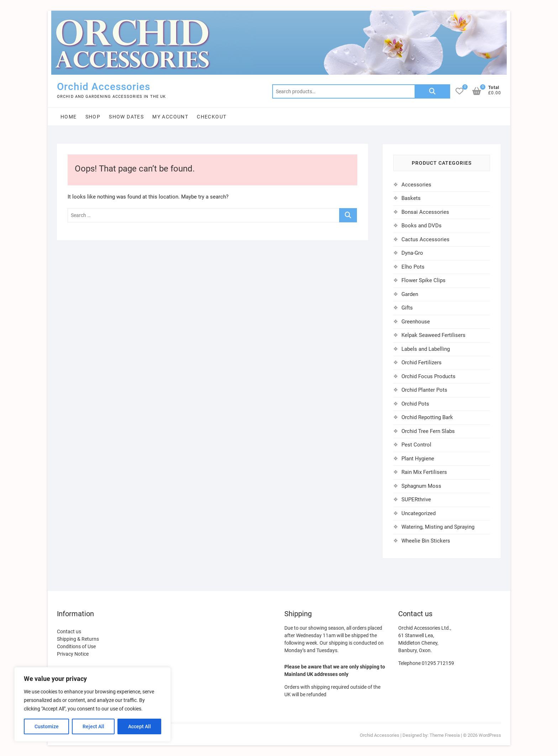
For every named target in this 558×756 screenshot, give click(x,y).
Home (69, 117)
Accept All (139, 726)
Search (432, 91)
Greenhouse (416, 322)
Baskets (411, 198)
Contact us (69, 631)
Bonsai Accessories (425, 212)
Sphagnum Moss (421, 486)
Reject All (93, 726)
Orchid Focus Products (428, 376)
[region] (93, 704)
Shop (93, 117)
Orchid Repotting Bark (427, 417)
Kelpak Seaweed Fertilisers (433, 335)
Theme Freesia (445, 735)
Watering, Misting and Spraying (438, 527)
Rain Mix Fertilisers (424, 472)
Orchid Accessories (104, 87)
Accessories (416, 185)
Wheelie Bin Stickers (426, 541)
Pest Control (416, 445)
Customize (47, 726)
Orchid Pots (415, 404)
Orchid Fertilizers (422, 363)
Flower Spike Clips (423, 280)
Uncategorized (418, 513)
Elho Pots (413, 267)
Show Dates (126, 117)
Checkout (212, 117)
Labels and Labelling (426, 349)
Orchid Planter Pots (424, 390)
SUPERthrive (416, 499)
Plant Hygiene (418, 459)
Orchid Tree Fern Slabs (428, 431)
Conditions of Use (76, 646)
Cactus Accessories (425, 239)
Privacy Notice (73, 654)
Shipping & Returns (78, 639)
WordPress (490, 735)
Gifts (407, 308)
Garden (410, 294)
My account (170, 117)
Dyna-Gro (412, 253)
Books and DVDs (422, 226)
